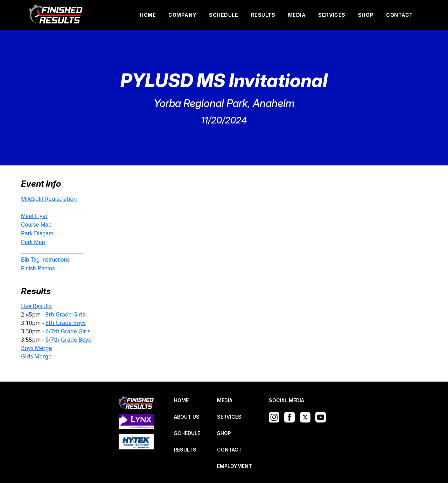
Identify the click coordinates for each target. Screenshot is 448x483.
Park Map (33, 242)
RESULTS (263, 15)
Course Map (36, 225)
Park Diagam (37, 233)
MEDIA (297, 15)
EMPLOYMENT (234, 466)
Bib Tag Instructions (45, 260)
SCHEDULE (223, 15)
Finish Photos (38, 268)
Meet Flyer (34, 216)
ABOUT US (187, 417)
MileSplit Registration (49, 199)
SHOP (366, 15)
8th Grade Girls (65, 314)
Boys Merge (37, 348)
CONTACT (400, 15)
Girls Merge (36, 356)
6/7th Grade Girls (68, 331)
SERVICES (332, 15)
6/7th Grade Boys (68, 340)
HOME (148, 15)
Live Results (36, 306)
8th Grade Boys (66, 323)
